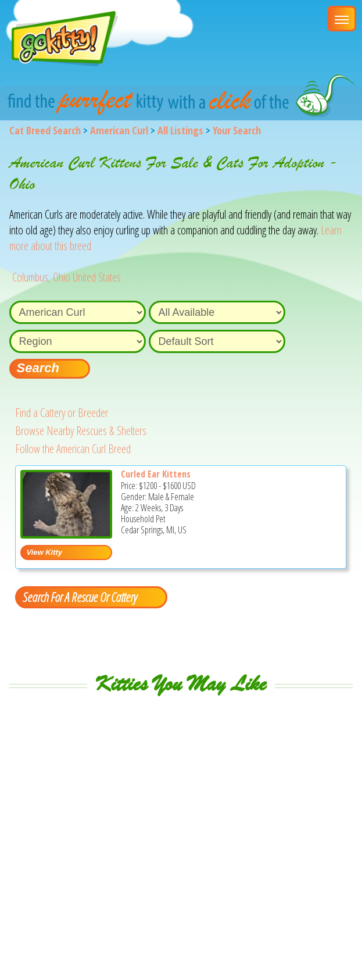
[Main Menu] (342, 19)
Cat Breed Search (45, 130)
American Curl (119, 130)
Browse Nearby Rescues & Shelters (81, 431)
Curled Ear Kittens (156, 474)
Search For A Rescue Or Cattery (80, 597)
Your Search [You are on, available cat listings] (237, 130)
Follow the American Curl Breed (73, 449)
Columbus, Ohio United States (67, 277)
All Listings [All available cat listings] (180, 130)
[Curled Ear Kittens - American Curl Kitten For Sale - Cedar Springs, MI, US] (66, 534)
